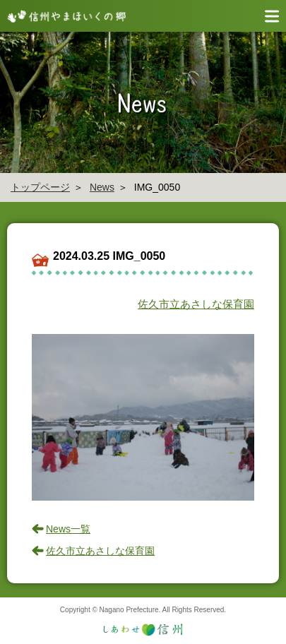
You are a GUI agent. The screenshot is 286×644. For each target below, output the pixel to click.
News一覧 (68, 529)
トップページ (40, 187)
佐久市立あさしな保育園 (196, 304)
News (102, 187)
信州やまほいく (64, 16)
